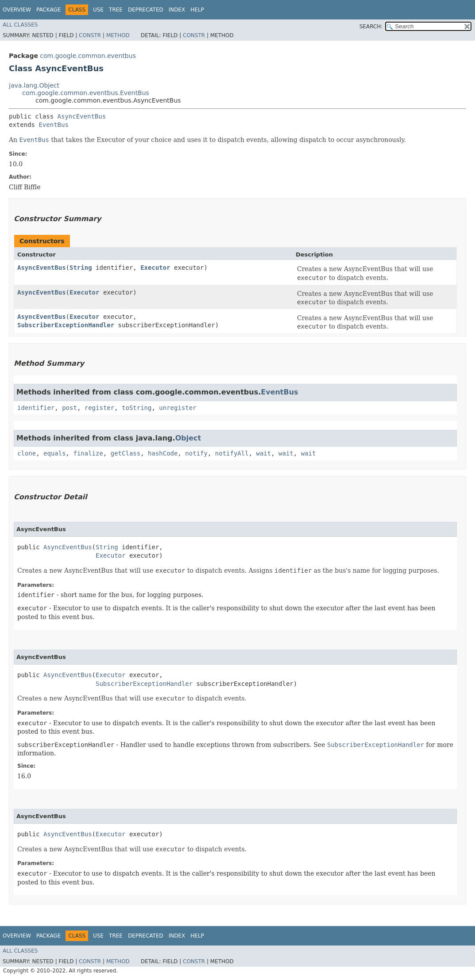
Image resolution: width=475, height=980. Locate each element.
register (99, 408)
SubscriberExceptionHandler (66, 325)
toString (137, 408)
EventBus (53, 125)
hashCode (163, 453)
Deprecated (146, 10)
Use (98, 10)
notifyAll (232, 453)
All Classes (20, 25)
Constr (90, 35)
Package (48, 10)
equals (55, 453)
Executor (155, 268)
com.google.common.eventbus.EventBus (86, 93)
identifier (36, 408)
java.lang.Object (34, 85)
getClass (126, 453)
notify (196, 453)
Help (197, 10)
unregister (178, 408)
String (81, 268)
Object (188, 438)
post (70, 408)
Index (177, 10)
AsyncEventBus (82, 116)
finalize (88, 453)
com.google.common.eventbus (88, 56)
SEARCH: (371, 27)
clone (27, 453)
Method (118, 35)
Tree (116, 10)
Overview (17, 10)
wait (264, 453)
